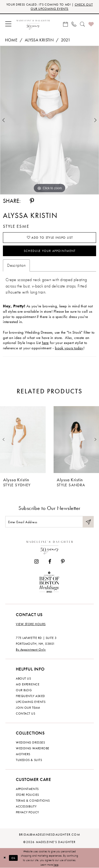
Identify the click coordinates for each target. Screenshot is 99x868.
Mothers (23, 754)
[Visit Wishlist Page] (91, 24)
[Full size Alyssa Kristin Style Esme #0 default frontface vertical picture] (49, 120)
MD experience (28, 684)
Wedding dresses (30, 742)
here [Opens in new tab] (45, 343)
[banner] (33, 24)
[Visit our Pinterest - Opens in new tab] (63, 562)
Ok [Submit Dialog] (14, 858)
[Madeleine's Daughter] (50, 546)
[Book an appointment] (65, 24)
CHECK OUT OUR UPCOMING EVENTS (62, 7)
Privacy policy (27, 812)
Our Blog (24, 690)
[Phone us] (74, 24)
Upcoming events (31, 702)
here (56, 865)
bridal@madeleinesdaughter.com (49, 835)
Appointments (27, 789)
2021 (66, 40)
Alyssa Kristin (39, 40)
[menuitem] (8, 24)
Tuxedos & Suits (29, 760)
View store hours (31, 624)
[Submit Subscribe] (88, 522)
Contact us (26, 714)
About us (23, 678)
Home (11, 40)
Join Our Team (28, 708)
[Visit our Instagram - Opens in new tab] (36, 562)
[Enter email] (49, 522)
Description (16, 265)
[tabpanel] (49, 120)
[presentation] (23, 440)
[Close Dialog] (5, 858)
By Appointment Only (31, 650)
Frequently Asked (30, 696)
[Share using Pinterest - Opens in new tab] (32, 201)
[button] (8, 24)
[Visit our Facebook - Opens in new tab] (50, 562)
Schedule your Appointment (50, 251)
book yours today (69, 348)
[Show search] (82, 24)
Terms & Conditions (33, 801)
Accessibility (26, 806)
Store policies (27, 795)
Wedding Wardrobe (33, 748)
